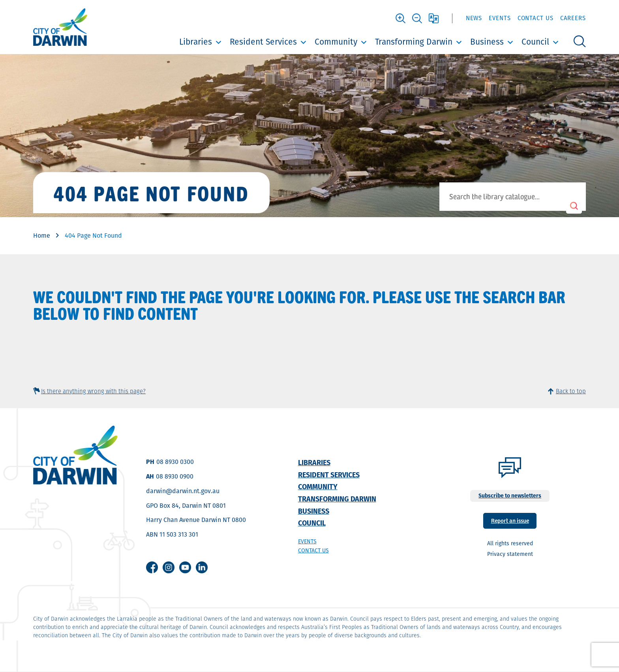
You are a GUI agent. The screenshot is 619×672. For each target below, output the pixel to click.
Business (487, 42)
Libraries (196, 42)
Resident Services (263, 42)
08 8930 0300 (175, 462)
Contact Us (536, 18)
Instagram (169, 567)
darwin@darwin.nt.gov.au (183, 491)
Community (336, 42)
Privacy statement (510, 554)
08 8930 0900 (175, 476)
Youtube (185, 567)
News (474, 18)
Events (500, 18)
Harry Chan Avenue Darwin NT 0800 (196, 520)
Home (42, 236)
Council (535, 42)
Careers (573, 18)
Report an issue (510, 520)
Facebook (152, 567)
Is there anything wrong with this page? (93, 391)
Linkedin (202, 567)
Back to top (571, 391)
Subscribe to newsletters (510, 496)
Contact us (313, 550)
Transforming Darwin (414, 42)
